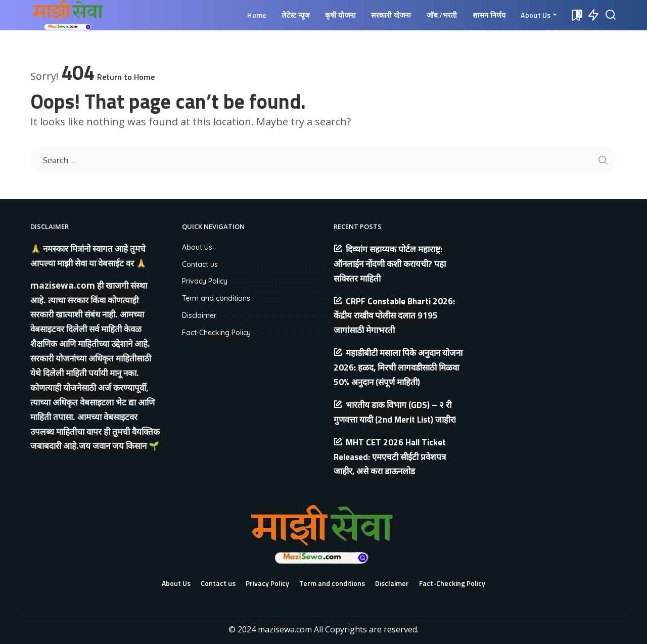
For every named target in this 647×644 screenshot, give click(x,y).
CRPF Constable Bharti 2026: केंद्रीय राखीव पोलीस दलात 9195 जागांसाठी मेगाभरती (394, 316)
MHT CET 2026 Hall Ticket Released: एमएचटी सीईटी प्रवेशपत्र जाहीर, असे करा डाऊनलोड (390, 457)
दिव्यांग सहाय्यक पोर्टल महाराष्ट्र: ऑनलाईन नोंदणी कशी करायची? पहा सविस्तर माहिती (390, 264)
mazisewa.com (63, 285)
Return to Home (126, 77)
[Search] (611, 15)
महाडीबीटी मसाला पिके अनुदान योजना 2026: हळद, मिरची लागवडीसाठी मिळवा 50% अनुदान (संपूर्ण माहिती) (398, 367)
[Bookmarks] (576, 15)
